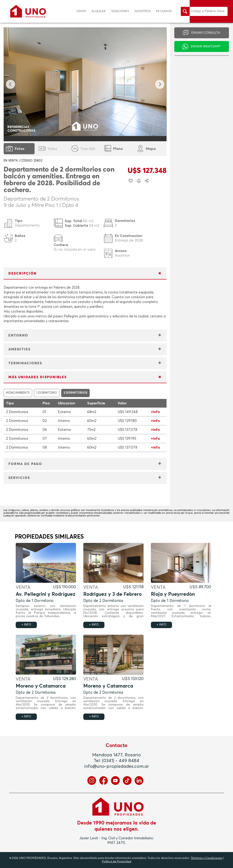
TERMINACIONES (25, 363)
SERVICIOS (19, 478)
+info (155, 412)
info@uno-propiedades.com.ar (117, 766)
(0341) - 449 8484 (121, 761)
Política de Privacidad (117, 862)
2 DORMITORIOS (75, 393)
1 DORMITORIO (47, 393)
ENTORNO (18, 335)
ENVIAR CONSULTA (206, 33)
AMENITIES (19, 349)
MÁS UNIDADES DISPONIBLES (38, 377)
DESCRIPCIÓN (23, 273)
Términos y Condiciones (206, 858)
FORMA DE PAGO (25, 464)
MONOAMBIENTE (18, 393)
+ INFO (26, 625)
